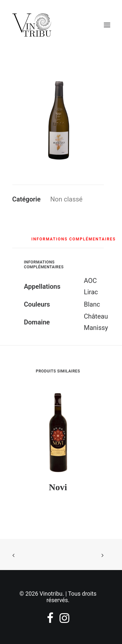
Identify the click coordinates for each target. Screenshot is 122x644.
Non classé (67, 199)
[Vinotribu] (32, 25)
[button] (58, 119)
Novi (58, 487)
